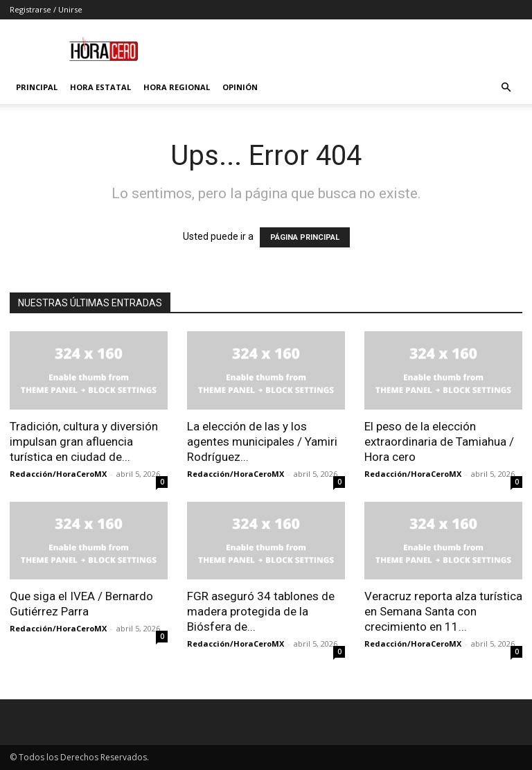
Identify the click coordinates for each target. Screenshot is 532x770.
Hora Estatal (100, 87)
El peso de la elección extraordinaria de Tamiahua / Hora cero (439, 441)
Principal (37, 87)
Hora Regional (177, 87)
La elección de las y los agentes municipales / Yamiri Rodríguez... (262, 441)
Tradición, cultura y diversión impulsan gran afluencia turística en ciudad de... (84, 441)
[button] (506, 88)
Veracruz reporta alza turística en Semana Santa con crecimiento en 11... (443, 611)
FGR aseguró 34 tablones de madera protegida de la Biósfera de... (261, 611)
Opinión (240, 87)
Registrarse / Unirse (46, 9)
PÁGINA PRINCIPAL (305, 237)
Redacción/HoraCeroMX (58, 474)
